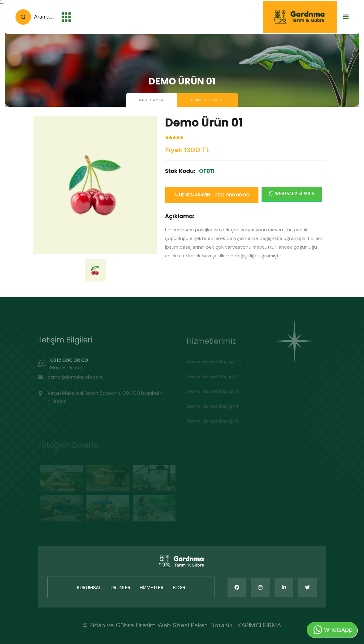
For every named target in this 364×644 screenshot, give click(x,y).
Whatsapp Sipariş (292, 193)
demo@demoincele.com (75, 380)
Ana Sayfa (152, 100)
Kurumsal (89, 588)
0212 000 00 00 (69, 363)
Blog (179, 588)
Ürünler (120, 588)
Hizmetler (152, 588)
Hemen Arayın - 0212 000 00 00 (212, 195)
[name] (237, 587)
